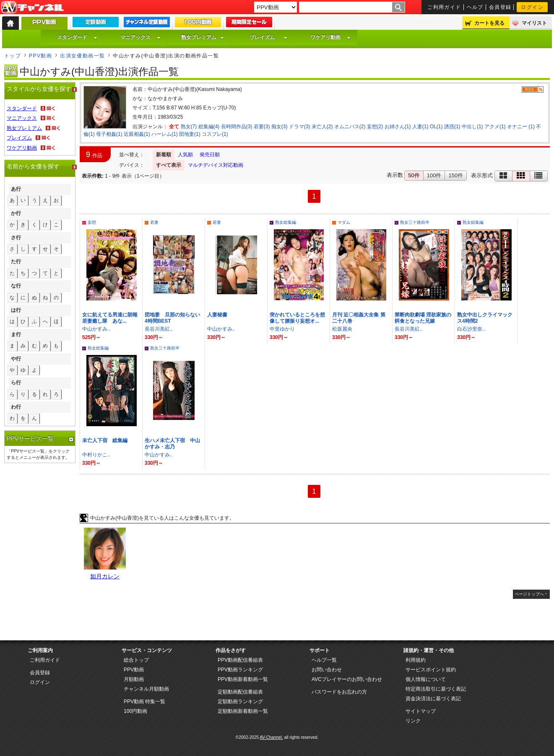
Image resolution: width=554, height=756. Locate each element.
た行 (16, 261)
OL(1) (436, 127)
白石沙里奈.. (471, 329)
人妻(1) (420, 127)
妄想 (92, 222)
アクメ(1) (495, 127)
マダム (344, 222)
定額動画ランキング (240, 702)
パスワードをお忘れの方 (339, 692)
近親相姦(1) (137, 134)
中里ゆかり (282, 329)
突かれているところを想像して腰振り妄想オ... (297, 318)
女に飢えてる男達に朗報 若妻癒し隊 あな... (112, 318)
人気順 (185, 155)
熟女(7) (189, 127)
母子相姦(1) (109, 134)
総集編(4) (209, 127)
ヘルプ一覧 (324, 660)
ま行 (16, 334)
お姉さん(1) (398, 127)
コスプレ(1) (215, 134)
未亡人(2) (322, 127)
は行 (16, 310)
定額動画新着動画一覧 (243, 711)
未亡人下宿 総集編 (105, 440)
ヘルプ (475, 7)
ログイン (532, 7)
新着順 (164, 155)
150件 (456, 175)
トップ (13, 56)
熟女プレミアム (203, 37)
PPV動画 (40, 56)
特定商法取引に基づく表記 (436, 689)
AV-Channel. (271, 737)
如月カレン (105, 576)
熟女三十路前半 (415, 222)
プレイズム (268, 37)
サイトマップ (421, 711)
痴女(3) (280, 127)
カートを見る (489, 23)
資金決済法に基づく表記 (433, 699)
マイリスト (534, 23)
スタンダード (77, 37)
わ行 (16, 407)
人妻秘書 (217, 315)
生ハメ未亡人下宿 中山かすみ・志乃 (172, 444)
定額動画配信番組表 (240, 692)
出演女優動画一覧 (83, 56)
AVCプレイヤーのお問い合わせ (347, 679)
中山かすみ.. (96, 329)
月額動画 (134, 679)
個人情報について (426, 679)
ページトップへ (529, 594)
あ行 (16, 189)
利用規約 (416, 660)
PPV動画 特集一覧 (144, 702)
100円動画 (135, 711)
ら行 (16, 383)
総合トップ (136, 660)
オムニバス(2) (350, 127)
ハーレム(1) (165, 134)
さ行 (16, 238)
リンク (413, 721)
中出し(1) (472, 127)
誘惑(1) (452, 127)
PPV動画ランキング (240, 670)
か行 (16, 213)
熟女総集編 (286, 222)
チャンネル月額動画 (146, 689)
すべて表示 (169, 165)
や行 (16, 359)
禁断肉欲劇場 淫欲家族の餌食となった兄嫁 (423, 318)
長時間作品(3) (237, 127)
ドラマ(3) (300, 127)
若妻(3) (262, 127)
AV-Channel (32, 8)
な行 (16, 286)
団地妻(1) (190, 134)
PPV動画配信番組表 (240, 660)
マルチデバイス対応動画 (216, 165)
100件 (434, 175)
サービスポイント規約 (431, 670)
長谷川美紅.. (159, 329)
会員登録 (500, 7)
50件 (414, 175)
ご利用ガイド (444, 7)
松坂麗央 (342, 329)
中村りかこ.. (96, 455)
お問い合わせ (327, 670)
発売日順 (210, 155)
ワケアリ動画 (330, 37)
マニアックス (140, 37)
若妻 (154, 222)
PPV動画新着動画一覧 (243, 679)
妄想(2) (375, 127)
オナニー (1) (521, 127)
